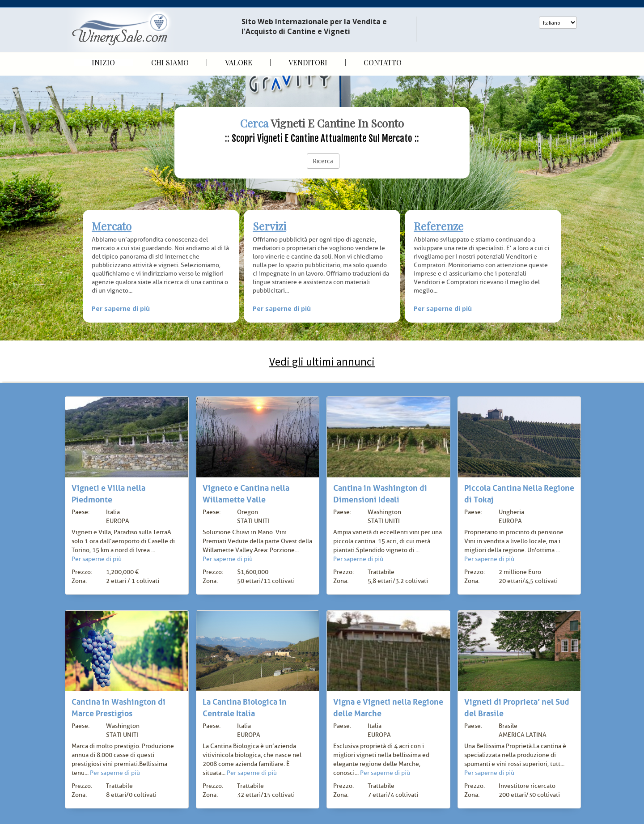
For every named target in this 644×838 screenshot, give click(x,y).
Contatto (383, 63)
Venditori (308, 63)
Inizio (103, 63)
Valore (239, 63)
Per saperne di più (121, 308)
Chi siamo (170, 63)
